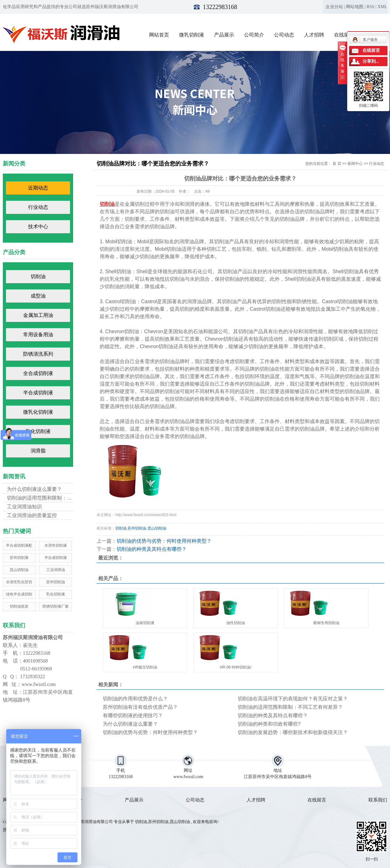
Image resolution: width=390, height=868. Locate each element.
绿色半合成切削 (19, 594)
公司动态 (284, 35)
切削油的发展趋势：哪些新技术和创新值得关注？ (293, 732)
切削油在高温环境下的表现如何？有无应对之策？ (293, 699)
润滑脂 (38, 451)
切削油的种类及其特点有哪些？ (152, 549)
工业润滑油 (56, 570)
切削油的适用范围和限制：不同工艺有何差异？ (290, 707)
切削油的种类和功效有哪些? (269, 724)
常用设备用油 (38, 335)
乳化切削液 (38, 431)
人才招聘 (314, 35)
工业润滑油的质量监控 (32, 515)
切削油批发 (19, 606)
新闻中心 (355, 164)
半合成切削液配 (19, 545)
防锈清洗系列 (38, 354)
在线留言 (317, 800)
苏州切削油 (56, 582)
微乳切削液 (192, 35)
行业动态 (38, 207)
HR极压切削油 (145, 667)
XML (382, 7)
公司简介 (254, 35)
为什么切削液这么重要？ (34, 489)
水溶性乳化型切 (19, 582)
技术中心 (38, 227)
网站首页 (159, 35)
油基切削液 (145, 623)
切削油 (38, 276)
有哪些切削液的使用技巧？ (133, 715)
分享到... (371, 61)
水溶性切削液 (56, 545)
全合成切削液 (38, 373)
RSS (370, 7)
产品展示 (224, 35)
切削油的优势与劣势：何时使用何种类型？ (164, 541)
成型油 (38, 296)
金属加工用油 (38, 315)
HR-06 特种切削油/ (235, 667)
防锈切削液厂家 (56, 606)
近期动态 (38, 188)
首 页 (337, 164)
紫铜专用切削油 (326, 623)
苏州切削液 (19, 558)
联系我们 (378, 800)
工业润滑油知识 (24, 507)
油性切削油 (236, 623)
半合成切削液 (38, 393)
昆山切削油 (19, 570)
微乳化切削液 (38, 412)
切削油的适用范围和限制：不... (41, 498)
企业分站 (334, 7)
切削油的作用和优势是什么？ (135, 699)
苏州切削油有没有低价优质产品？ (140, 707)
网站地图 (355, 7)
